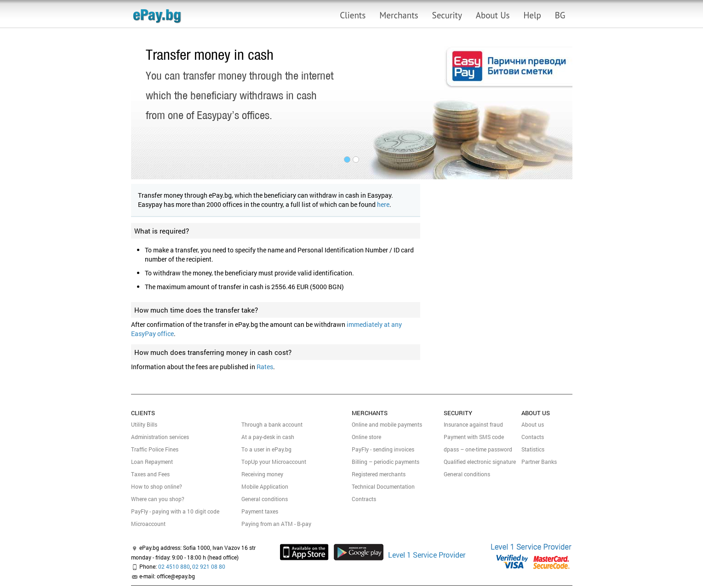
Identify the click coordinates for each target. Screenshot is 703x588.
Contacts (533, 437)
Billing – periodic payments (386, 462)
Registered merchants (379, 474)
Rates (265, 367)
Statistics (533, 449)
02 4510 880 (174, 566)
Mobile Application (265, 486)
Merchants (399, 15)
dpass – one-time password (478, 449)
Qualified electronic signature (480, 462)
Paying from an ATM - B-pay (276, 524)
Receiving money (262, 474)
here (383, 204)
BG (560, 15)
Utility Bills (144, 424)
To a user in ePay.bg (266, 449)
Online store (366, 437)
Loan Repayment (152, 462)
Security (447, 15)
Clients (353, 15)
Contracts (364, 499)
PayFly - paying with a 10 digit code (175, 511)
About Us (493, 15)
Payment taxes (260, 511)
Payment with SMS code (474, 437)
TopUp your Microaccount (274, 462)
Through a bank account (272, 424)
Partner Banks (539, 462)
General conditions (265, 499)
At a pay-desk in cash (268, 437)
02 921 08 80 (209, 566)
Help (532, 15)
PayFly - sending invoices (383, 449)
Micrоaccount (148, 524)
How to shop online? (157, 486)
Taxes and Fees (150, 474)
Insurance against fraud (473, 424)
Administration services (160, 437)
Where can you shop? (158, 499)
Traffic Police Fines (155, 449)
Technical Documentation (383, 486)
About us (533, 424)
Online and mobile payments (387, 424)
